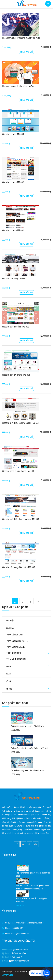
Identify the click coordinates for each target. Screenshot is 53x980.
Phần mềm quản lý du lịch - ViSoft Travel (27, 726)
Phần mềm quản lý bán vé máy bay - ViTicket (29, 748)
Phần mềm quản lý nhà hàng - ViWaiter (19, 86)
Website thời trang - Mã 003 (14, 279)
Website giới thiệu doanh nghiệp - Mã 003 (20, 519)
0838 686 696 (17, 928)
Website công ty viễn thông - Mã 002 (18, 471)
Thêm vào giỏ (26, 52)
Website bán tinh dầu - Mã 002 (16, 327)
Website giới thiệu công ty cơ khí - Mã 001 (21, 423)
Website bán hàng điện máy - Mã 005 (19, 567)
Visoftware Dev (19, 953)
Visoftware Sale (20, 950)
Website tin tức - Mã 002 (13, 182)
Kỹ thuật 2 (17, 957)
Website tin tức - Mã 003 (13, 134)
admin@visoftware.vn (20, 934)
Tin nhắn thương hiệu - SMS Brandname (27, 770)
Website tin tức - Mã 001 (13, 230)
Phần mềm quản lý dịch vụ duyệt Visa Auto (21, 38)
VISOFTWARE (8, 975)
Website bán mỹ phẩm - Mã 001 (16, 375)
